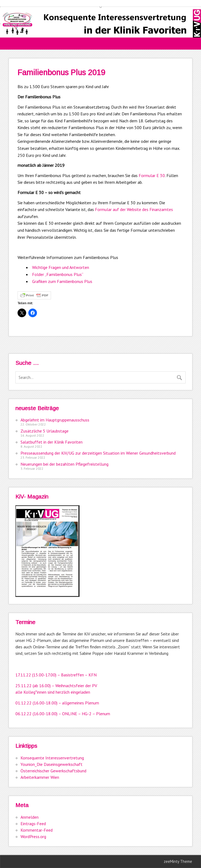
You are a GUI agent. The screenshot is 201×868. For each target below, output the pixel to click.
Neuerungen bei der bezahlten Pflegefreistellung (64, 464)
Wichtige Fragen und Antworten (61, 267)
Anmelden (30, 817)
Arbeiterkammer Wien (40, 777)
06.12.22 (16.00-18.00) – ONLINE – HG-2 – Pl (58, 714)
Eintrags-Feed (33, 824)
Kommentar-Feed (37, 830)
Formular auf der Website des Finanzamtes (134, 209)
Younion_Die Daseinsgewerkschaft (52, 764)
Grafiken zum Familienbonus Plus (62, 281)
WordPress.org (33, 836)
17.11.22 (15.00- (30, 675)
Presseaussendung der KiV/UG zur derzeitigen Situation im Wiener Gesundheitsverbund (98, 453)
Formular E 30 (152, 175)
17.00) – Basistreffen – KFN (71, 675)
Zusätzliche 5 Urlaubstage (45, 431)
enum (105, 714)
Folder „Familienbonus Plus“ (58, 274)
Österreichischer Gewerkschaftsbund (53, 771)
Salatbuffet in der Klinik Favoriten (52, 442)
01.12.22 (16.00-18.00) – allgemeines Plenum (57, 703)
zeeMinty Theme (178, 861)
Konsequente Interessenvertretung (52, 758)
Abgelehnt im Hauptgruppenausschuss (55, 420)
